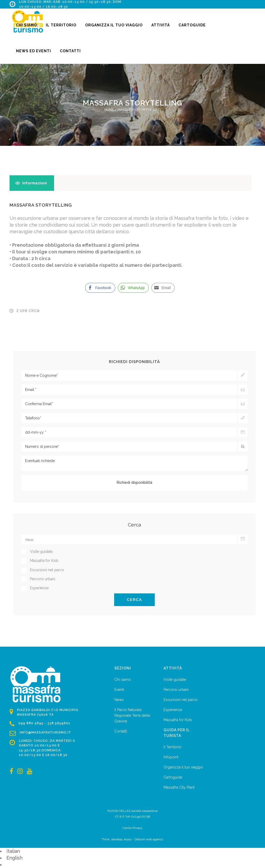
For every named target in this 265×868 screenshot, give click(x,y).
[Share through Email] (163, 288)
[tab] (32, 183)
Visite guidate (175, 680)
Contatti (121, 731)
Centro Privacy (132, 828)
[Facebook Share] (100, 288)
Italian (13, 851)
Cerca (134, 600)
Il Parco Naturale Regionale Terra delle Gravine (132, 715)
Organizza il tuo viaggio (183, 767)
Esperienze (173, 710)
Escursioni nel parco (181, 700)
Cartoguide (173, 777)
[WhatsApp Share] (133, 288)
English (14, 858)
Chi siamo (123, 680)
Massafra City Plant (179, 787)
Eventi (119, 690)
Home (109, 110)
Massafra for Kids (178, 720)
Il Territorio (172, 747)
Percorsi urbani (176, 690)
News (119, 700)
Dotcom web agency (149, 839)
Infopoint (171, 757)
